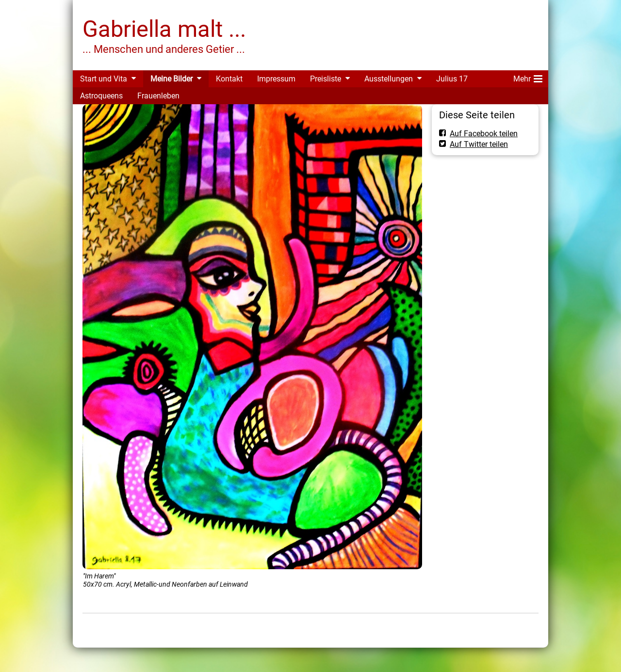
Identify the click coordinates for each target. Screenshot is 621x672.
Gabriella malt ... (164, 29)
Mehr (528, 77)
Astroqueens (101, 96)
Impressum (276, 79)
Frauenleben (158, 96)
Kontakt (229, 79)
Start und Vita (104, 79)
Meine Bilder (172, 79)
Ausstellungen (389, 79)
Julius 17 (452, 79)
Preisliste (326, 79)
